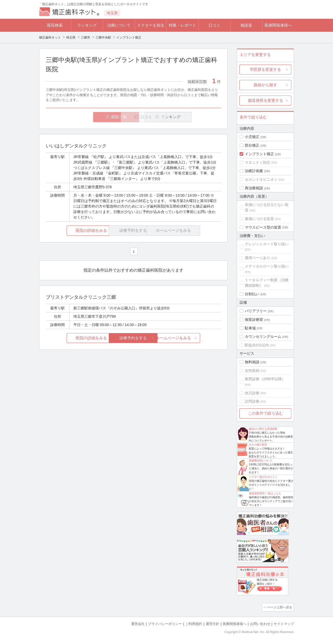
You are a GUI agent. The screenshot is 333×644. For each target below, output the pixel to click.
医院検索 (55, 25)
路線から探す (265, 85)
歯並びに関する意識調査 (263, 429)
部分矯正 (252, 145)
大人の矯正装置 (258, 445)
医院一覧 (82, 117)
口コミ (214, 25)
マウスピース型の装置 (263, 227)
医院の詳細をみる (75, 231)
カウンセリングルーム (263, 336)
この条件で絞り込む (265, 413)
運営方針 (213, 623)
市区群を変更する (265, 69)
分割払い (252, 294)
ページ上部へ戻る (279, 607)
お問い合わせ (260, 623)
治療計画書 (254, 171)
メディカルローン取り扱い (267, 266)
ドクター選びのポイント (263, 477)
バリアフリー (256, 311)
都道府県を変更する (265, 100)
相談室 (246, 25)
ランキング (87, 25)
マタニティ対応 (258, 162)
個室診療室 (254, 320)
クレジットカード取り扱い (267, 244)
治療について (119, 25)
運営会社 (138, 623)
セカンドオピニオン (261, 179)
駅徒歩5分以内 (257, 345)
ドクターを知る (151, 25)
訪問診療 (252, 401)
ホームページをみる (192, 338)
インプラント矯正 (259, 154)
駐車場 (250, 328)
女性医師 (252, 371)
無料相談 (252, 362)
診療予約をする (133, 338)
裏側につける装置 (259, 219)
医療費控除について (261, 461)
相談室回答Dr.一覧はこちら (265, 493)
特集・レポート (182, 25)
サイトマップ (284, 623)
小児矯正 (252, 137)
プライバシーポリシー (165, 623)
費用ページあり (258, 258)
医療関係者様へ (278, 25)
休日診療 (252, 393)
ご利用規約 (194, 623)
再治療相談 (254, 188)
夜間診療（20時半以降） (265, 379)
